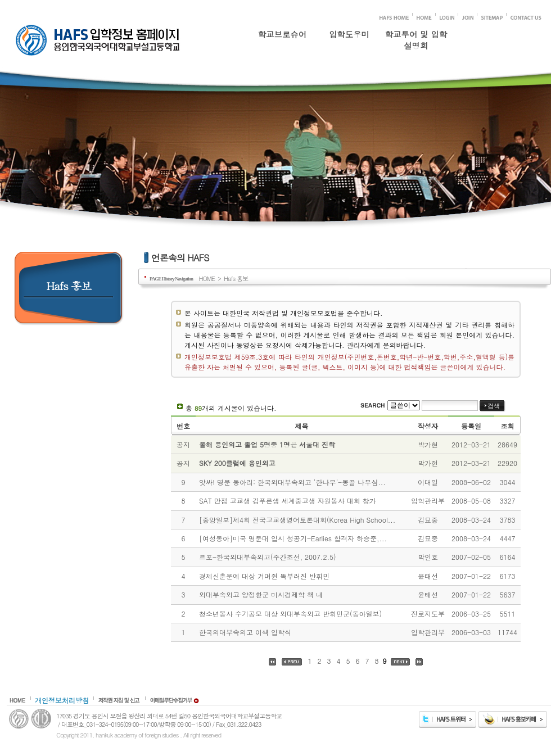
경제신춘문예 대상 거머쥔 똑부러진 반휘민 (264, 576)
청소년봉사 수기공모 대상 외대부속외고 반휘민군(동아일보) (290, 614)
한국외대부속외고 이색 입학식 (245, 632)
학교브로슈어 (282, 34)
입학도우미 (349, 34)
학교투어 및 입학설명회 (416, 38)
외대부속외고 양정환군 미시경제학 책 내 (261, 594)
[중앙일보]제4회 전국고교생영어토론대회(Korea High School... (297, 520)
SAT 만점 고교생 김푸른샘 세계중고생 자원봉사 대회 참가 (288, 501)
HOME (206, 278)
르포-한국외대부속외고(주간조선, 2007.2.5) (268, 557)
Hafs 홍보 (236, 278)
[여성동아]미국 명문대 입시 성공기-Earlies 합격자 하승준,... (293, 538)
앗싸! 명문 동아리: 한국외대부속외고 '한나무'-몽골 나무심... (292, 482)
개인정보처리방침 (62, 700)
